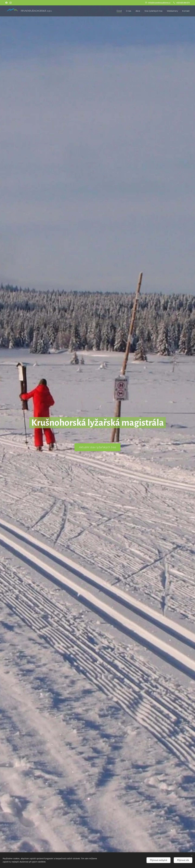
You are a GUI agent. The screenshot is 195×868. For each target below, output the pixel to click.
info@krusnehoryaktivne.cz (159, 3)
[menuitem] (120, 11)
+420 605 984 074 (183, 3)
